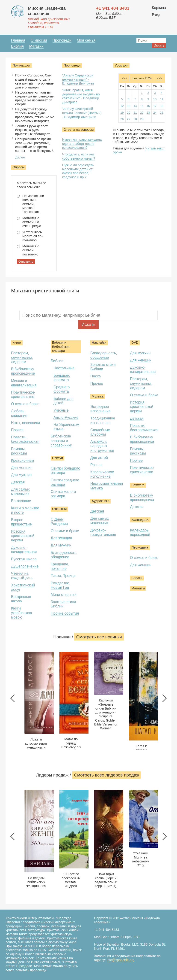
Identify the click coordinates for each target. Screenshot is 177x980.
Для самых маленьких (20, 492)
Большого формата (62, 378)
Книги (17, 343)
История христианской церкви (23, 536)
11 (162, 99)
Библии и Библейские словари (61, 347)
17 (155, 106)
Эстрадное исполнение (100, 409)
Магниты (138, 588)
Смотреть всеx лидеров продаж (107, 775)
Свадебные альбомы (100, 432)
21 (135, 113)
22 (142, 113)
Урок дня (122, 65)
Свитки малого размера (63, 494)
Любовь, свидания (19, 413)
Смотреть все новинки (99, 637)
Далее (20, 157)
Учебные (61, 410)
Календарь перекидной (140, 532)
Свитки (58, 458)
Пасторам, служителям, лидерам (22, 357)
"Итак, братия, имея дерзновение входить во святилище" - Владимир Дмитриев (81, 96)
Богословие (21, 501)
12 (122, 106)
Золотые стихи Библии (63, 604)
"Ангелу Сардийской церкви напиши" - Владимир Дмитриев (78, 79)
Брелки (137, 578)
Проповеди (62, 40)
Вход (156, 15)
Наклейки (99, 343)
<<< (125, 78)
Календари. (140, 520)
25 (162, 113)
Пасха (96, 376)
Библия (17, 46)
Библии (57, 361)
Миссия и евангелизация (24, 383)
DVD (135, 343)
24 (155, 113)
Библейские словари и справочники (61, 441)
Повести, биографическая (25, 439)
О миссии (39, 40)
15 (142, 106)
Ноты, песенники (25, 423)
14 (135, 106)
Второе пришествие (21, 522)
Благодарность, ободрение (64, 555)
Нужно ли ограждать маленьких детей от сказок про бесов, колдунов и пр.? (78, 171)
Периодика (140, 547)
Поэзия (17, 430)
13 (129, 106)
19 (122, 113)
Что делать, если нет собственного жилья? (79, 156)
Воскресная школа (21, 599)
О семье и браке (25, 404)
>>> (159, 78)
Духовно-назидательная (24, 550)
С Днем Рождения (59, 522)
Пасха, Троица (63, 576)
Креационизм (22, 460)
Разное (96, 465)
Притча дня (21, 65)
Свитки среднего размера (65, 482)
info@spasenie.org (121, 960)
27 (129, 119)
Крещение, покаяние (60, 566)
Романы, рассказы (19, 451)
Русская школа (24, 559)
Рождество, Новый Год (60, 585)
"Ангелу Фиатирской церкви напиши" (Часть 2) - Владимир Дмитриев (82, 113)
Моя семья (86, 40)
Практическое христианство (23, 394)
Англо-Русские (66, 417)
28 (135, 119)
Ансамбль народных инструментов (102, 446)
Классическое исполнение (102, 474)
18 (162, 106)
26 (122, 119)
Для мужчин (21, 475)
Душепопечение (25, 566)
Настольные (64, 368)
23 (148, 113)
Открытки (59, 509)
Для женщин (22, 468)
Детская (18, 482)
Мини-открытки (64, 595)
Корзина (159, 8)
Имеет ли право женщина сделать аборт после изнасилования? (82, 144)
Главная (18, 40)
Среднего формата (62, 389)
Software (138, 485)
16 (148, 106)
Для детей (99, 458)
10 (155, 99)
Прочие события (65, 613)
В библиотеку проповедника (23, 371)
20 (129, 113)
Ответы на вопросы (79, 130)
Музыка (98, 396)
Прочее (97, 384)
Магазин (36, 46)
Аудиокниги (100, 501)
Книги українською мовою (22, 613)
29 (142, 119)
